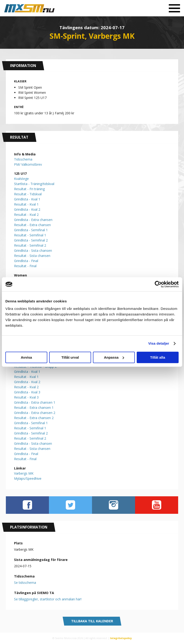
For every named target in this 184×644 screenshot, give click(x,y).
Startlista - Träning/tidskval (34, 184)
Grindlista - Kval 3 (27, 392)
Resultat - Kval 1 (26, 204)
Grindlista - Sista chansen (33, 250)
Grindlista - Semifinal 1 (31, 230)
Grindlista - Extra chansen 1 (35, 402)
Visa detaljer (159, 343)
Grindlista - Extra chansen (33, 220)
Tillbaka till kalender (92, 621)
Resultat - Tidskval (28, 194)
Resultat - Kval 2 (26, 215)
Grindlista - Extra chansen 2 (35, 413)
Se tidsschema (25, 583)
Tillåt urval (70, 357)
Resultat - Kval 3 (26, 397)
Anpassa (114, 357)
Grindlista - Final (26, 261)
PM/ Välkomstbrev (28, 164)
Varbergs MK (24, 473)
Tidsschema (23, 159)
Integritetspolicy (121, 638)
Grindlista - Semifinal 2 (31, 240)
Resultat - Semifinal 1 (30, 235)
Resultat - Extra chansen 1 (34, 408)
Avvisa (26, 357)
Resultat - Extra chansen (32, 225)
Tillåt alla (158, 357)
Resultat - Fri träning (29, 189)
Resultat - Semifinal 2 (30, 245)
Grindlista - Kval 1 (27, 199)
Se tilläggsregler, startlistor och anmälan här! (48, 599)
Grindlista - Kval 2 (27, 209)
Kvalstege (21, 179)
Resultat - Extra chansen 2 (34, 418)
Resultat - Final (25, 266)
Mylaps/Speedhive (28, 478)
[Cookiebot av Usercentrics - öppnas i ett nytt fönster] (158, 284)
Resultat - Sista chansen (32, 256)
